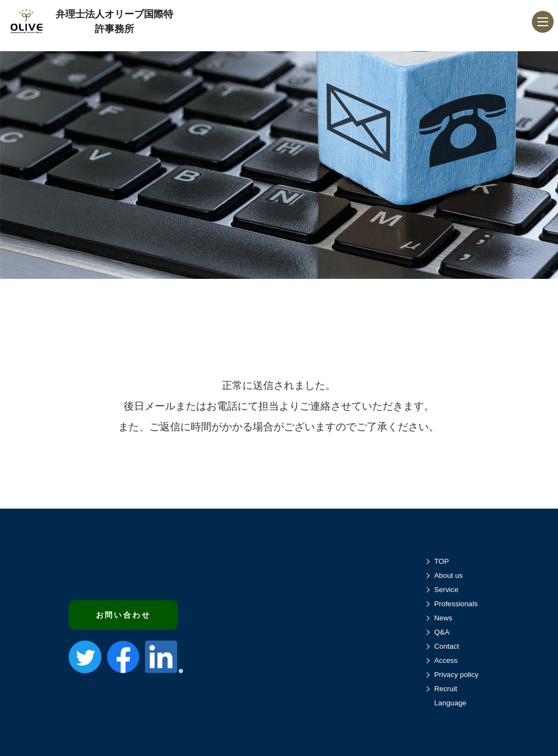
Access (446, 660)
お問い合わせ (123, 615)
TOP (442, 561)
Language (450, 703)
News (443, 618)
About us (449, 575)
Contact (447, 646)
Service (446, 590)
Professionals (456, 604)
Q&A (442, 632)
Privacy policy (456, 675)
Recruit (446, 689)
